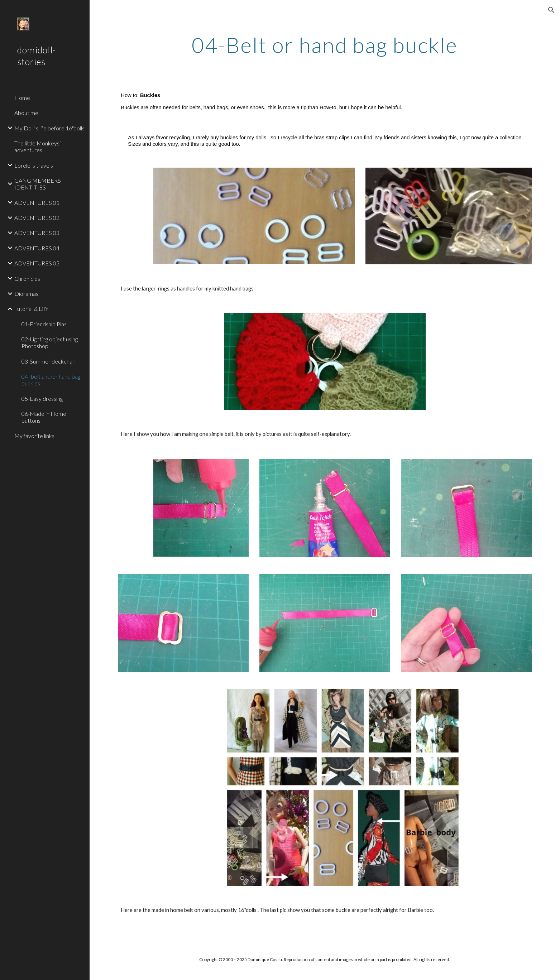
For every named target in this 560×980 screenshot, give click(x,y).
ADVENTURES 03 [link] (37, 233)
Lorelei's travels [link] (34, 165)
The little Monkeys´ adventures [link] (38, 146)
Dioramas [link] (26, 294)
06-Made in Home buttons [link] (44, 417)
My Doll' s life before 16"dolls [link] (49, 128)
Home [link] (22, 98)
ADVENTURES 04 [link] (37, 248)
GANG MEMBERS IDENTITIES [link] (38, 184)
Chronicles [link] (27, 278)
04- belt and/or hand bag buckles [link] (51, 380)
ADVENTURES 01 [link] (37, 203)
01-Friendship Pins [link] (44, 324)
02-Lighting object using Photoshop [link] (50, 342)
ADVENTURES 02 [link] (37, 218)
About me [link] (26, 113)
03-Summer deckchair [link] (49, 361)
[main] (325, 45)
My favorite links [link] (34, 436)
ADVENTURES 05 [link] (37, 263)
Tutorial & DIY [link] (31, 309)
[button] (551, 10)
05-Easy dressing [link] (42, 398)
